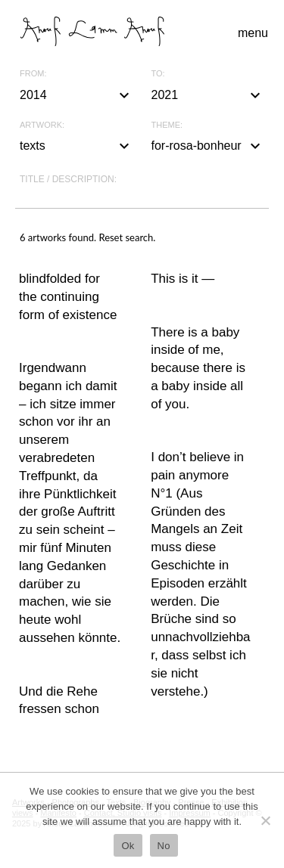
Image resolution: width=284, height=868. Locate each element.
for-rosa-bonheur (208, 146)
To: (158, 74)
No (164, 846)
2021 (208, 95)
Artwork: (42, 125)
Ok (128, 846)
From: (33, 74)
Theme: (167, 125)
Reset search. (127, 237)
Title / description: (68, 179)
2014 (76, 95)
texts (76, 146)
